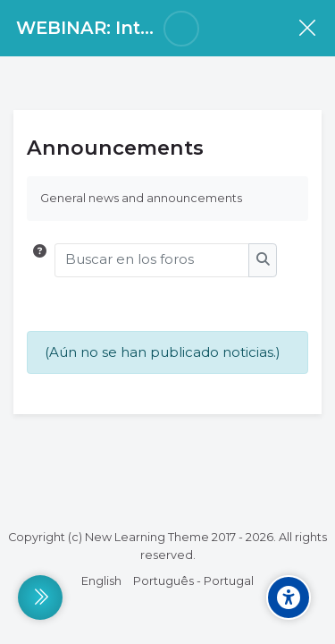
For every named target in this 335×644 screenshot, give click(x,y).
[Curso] (307, 28)
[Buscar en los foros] (152, 260)
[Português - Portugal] (193, 581)
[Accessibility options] (289, 597)
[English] (101, 581)
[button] (40, 260)
